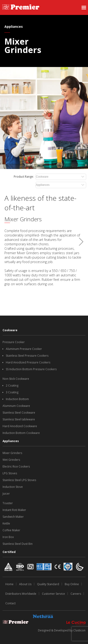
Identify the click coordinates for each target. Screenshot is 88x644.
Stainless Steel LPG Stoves (19, 480)
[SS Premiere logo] (21, 7)
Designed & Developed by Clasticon (62, 630)
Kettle (6, 523)
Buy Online (72, 584)
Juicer (6, 494)
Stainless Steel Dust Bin (18, 544)
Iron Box (8, 537)
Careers (76, 594)
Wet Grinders (11, 460)
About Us (25, 584)
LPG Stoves (10, 473)
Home (9, 584)
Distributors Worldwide (21, 594)
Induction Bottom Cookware (21, 433)
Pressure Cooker (14, 342)
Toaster (8, 503)
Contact (10, 603)
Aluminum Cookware (16, 406)
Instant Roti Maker (14, 510)
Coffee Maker (11, 530)
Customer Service (53, 594)
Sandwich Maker (13, 517)
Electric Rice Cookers (16, 466)
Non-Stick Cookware (16, 379)
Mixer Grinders (12, 453)
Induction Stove (13, 487)
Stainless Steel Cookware (19, 413)
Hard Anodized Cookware (20, 426)
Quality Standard (48, 584)
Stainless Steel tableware (19, 419)
